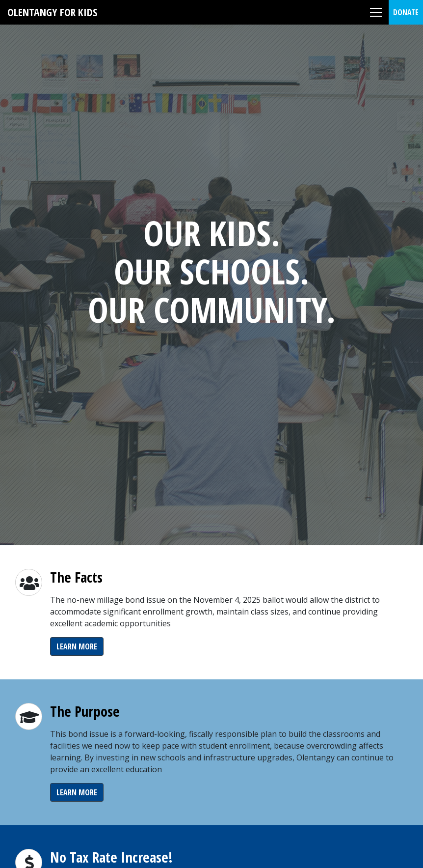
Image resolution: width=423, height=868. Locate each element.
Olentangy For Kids (52, 12)
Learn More (77, 646)
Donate (406, 12)
